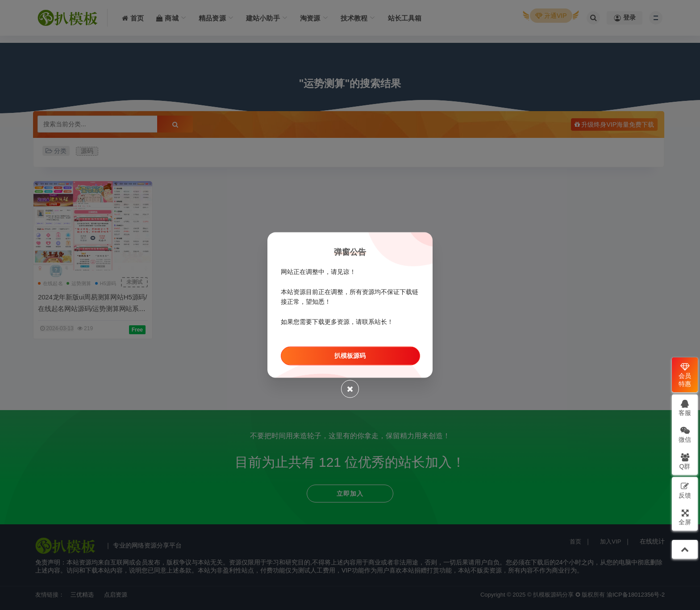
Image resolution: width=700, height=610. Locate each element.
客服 (685, 408)
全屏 (685, 517)
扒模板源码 (350, 356)
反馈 (685, 490)
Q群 (685, 461)
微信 (685, 434)
